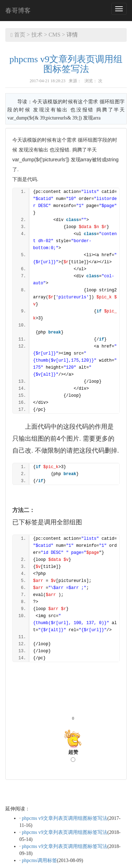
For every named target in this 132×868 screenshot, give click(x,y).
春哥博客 (18, 11)
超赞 (73, 756)
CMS (55, 35)
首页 (20, 35)
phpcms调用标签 (39, 860)
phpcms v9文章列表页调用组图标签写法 (66, 64)
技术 (37, 35)
